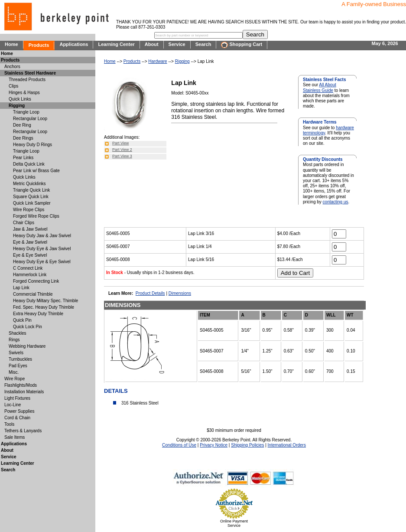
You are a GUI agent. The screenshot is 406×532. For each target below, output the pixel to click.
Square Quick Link (31, 197)
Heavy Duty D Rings (32, 145)
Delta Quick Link (29, 164)
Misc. (14, 372)
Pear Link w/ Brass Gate (36, 171)
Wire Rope (15, 379)
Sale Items (15, 437)
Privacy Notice (214, 445)
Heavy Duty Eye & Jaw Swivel (42, 249)
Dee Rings (23, 138)
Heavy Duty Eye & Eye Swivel (42, 262)
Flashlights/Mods (21, 385)
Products (39, 45)
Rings (14, 340)
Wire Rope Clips (29, 210)
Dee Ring (22, 125)
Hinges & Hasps (24, 93)
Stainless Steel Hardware (30, 73)
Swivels (16, 353)
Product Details (150, 293)
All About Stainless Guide (320, 87)
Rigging (182, 61)
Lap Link (21, 288)
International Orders (287, 445)
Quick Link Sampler (32, 203)
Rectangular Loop (30, 119)
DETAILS (116, 391)
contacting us (336, 202)
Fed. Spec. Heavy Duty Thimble (44, 307)
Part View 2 (122, 150)
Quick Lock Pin (28, 327)
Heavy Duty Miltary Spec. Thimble (45, 301)
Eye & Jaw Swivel (30, 242)
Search (203, 44)
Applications (74, 44)
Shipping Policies (247, 445)
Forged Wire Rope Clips (36, 216)
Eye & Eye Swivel (30, 255)
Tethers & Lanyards (23, 431)
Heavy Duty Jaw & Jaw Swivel (42, 236)
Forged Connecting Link (36, 281)
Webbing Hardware (27, 346)
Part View (120, 143)
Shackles (18, 333)
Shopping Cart (242, 45)
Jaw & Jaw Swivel (30, 229)
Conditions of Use (179, 445)
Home (11, 44)
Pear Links (23, 158)
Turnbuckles (20, 359)
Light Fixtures (17, 398)
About (152, 44)
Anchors (12, 67)
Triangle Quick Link (31, 190)
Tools (9, 424)
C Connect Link (28, 268)
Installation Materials (24, 392)
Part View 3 (122, 156)
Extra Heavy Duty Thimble (38, 314)
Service (177, 44)
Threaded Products (27, 80)
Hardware (158, 61)
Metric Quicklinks (29, 184)
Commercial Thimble (33, 294)
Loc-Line (13, 405)
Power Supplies (19, 411)
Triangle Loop (26, 112)
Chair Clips (24, 223)
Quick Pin (22, 320)
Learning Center (116, 44)
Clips (13, 86)
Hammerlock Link (30, 275)
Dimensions (180, 293)
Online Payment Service (234, 523)
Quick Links (20, 99)
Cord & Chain (17, 418)
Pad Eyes (18, 366)
